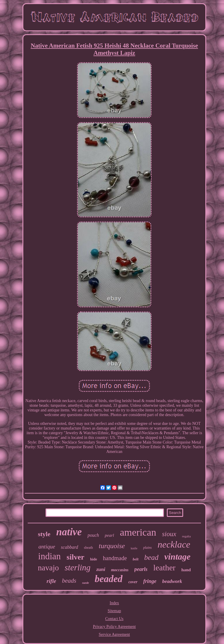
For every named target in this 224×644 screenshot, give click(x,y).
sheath (89, 548)
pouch (93, 535)
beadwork (172, 581)
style (44, 534)
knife (134, 548)
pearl (109, 535)
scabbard (70, 547)
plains (147, 548)
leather (164, 568)
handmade (115, 558)
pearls (141, 569)
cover (133, 582)
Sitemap (114, 611)
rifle (51, 581)
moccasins (120, 570)
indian (50, 556)
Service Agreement (114, 635)
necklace (174, 544)
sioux (169, 534)
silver (75, 557)
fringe (150, 581)
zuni (101, 569)
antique (47, 547)
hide (94, 559)
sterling (78, 567)
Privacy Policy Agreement (114, 627)
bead (152, 557)
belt (136, 559)
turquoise (112, 546)
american (138, 532)
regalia (186, 536)
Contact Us (114, 619)
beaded (109, 579)
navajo (48, 568)
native (69, 532)
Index (114, 603)
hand (186, 570)
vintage (177, 556)
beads (69, 581)
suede (85, 583)
